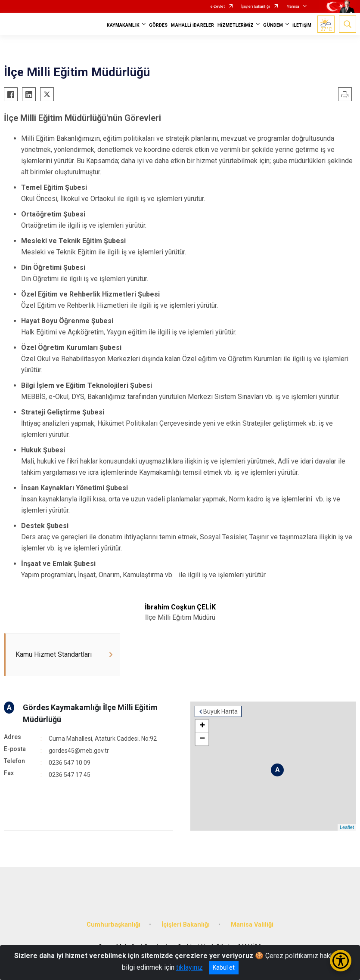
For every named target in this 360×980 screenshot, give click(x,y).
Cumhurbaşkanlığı (113, 925)
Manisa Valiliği (252, 925)
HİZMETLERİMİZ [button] (236, 25)
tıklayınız (189, 967)
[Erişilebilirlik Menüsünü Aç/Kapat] (341, 961)
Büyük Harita (220, 711)
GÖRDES (158, 25)
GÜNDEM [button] (273, 25)
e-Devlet (218, 6)
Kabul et (224, 968)
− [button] (202, 739)
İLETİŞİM (302, 25)
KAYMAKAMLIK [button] (123, 25)
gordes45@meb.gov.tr (79, 751)
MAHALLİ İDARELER (192, 25)
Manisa (293, 6)
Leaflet (347, 827)
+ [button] (202, 726)
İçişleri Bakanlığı (256, 6)
